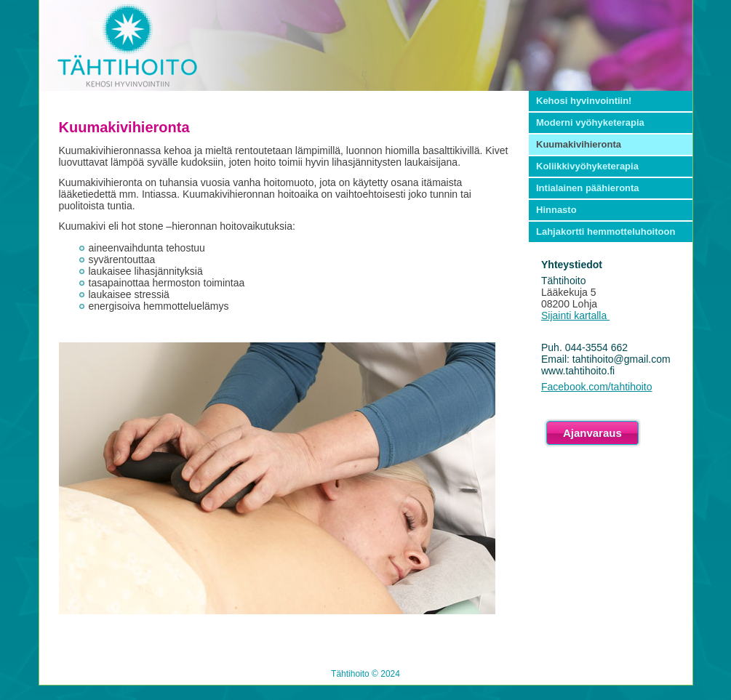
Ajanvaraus (592, 433)
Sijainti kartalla (575, 315)
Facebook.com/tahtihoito (597, 387)
